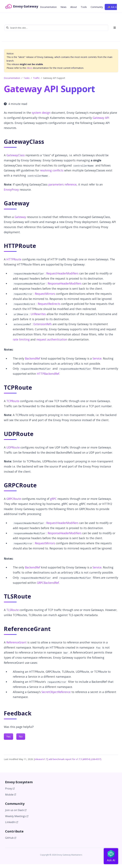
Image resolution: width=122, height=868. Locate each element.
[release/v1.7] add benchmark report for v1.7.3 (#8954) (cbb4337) (68, 759)
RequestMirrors (45, 294)
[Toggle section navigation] (114, 28)
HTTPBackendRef (48, 374)
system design (41, 113)
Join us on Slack (16, 810)
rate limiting (21, 339)
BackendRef (33, 358)
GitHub (11, 838)
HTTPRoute (14, 259)
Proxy (10, 789)
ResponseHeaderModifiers (65, 283)
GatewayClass (16, 155)
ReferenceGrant (16, 642)
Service (97, 358)
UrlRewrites (38, 314)
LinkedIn (12, 822)
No (21, 737)
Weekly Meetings (17, 816)
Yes (8, 737)
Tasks (27, 78)
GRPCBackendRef (48, 583)
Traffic (36, 78)
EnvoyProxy (11, 190)
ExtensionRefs (43, 324)
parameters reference (62, 184)
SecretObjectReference (56, 692)
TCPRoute (13, 401)
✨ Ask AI (112, 7)
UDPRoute (13, 447)
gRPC (53, 499)
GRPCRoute (14, 499)
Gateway (20, 217)
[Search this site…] (56, 28)
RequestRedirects (49, 304)
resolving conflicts (52, 170)
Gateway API (101, 118)
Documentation (12, 78)
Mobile (11, 795)
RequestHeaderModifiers (62, 273)
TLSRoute (13, 610)
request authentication (52, 339)
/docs (29, 68)
